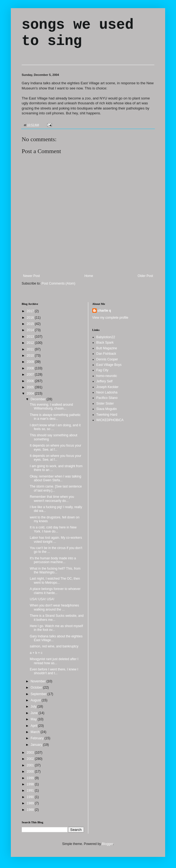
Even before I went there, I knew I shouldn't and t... (54, 671)
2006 (31, 381)
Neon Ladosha (107, 392)
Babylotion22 (106, 337)
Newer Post (31, 276)
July (34, 706)
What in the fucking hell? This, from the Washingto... (55, 570)
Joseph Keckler (107, 387)
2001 (31, 765)
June (35, 713)
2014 (31, 330)
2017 (31, 311)
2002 (31, 759)
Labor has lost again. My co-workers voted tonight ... (56, 540)
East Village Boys (109, 365)
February (38, 738)
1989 (31, 803)
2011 (31, 349)
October (37, 688)
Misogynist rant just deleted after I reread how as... (54, 661)
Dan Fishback (106, 354)
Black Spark (105, 343)
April (34, 726)
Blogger (107, 844)
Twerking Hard (107, 415)
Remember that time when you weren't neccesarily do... (52, 499)
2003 (31, 753)
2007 (31, 375)
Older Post (145, 276)
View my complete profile (110, 318)
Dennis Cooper (107, 359)
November (39, 681)
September (39, 694)
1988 (31, 810)
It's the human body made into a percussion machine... (53, 560)
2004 (31, 393)
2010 (31, 356)
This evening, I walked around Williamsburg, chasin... (51, 406)
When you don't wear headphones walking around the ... (54, 607)
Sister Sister (105, 404)
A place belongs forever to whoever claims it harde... (55, 591)
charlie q (104, 311)
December (39, 399)
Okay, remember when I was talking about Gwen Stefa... (56, 478)
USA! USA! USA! (42, 599)
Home (89, 276)
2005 (31, 387)
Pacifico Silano (107, 398)
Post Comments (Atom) (58, 283)
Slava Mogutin (107, 409)
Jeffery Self (105, 381)
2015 (31, 324)
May (34, 719)
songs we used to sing (78, 33)
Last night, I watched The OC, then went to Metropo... (55, 580)
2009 (31, 362)
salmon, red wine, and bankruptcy (54, 646)
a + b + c (36, 653)
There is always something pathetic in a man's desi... (55, 417)
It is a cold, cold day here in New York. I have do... (53, 529)
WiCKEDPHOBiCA (110, 420)
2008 (31, 368)
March (36, 732)
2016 (31, 318)
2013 (31, 337)
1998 (31, 784)
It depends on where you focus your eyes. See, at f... (56, 447)
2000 (31, 772)
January (37, 745)
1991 (31, 790)
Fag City (102, 370)
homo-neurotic (107, 376)
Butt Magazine (107, 348)
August (36, 700)
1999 (31, 778)
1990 (31, 797)
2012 (31, 343)
